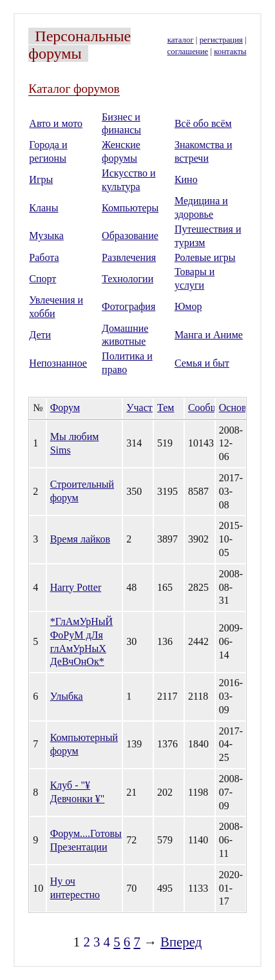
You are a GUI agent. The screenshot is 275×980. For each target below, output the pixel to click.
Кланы (43, 208)
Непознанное (58, 363)
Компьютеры (130, 208)
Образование (130, 235)
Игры (41, 179)
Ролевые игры (205, 257)
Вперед (181, 942)
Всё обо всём (203, 123)
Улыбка (67, 696)
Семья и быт (202, 363)
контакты (230, 52)
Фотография (128, 306)
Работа (44, 257)
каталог (181, 40)
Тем (166, 408)
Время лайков (80, 539)
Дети (40, 335)
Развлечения (129, 257)
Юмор (188, 306)
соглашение (188, 52)
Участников (152, 408)
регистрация (221, 40)
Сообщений (214, 408)
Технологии (128, 279)
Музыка (46, 235)
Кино (186, 179)
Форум (65, 408)
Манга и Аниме (209, 335)
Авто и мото (56, 123)
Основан (238, 408)
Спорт (43, 279)
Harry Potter (76, 587)
